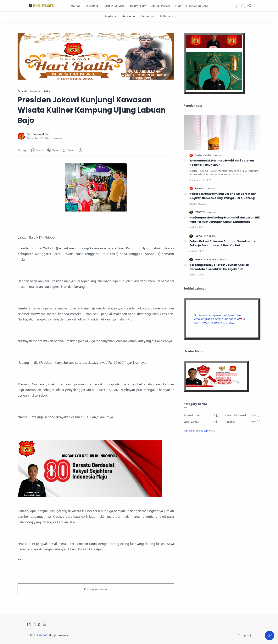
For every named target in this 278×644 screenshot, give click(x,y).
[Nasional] (111, 16)
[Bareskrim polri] (202, 415)
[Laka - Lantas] (202, 422)
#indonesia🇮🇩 (233, 319)
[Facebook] (29, 624)
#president (220, 315)
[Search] (243, 6)
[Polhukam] (167, 16)
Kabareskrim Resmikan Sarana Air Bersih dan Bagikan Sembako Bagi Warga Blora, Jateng (223, 196)
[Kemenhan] (148, 16)
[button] (237, 6)
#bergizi (218, 319)
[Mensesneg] (129, 16)
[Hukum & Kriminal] (217, 260)
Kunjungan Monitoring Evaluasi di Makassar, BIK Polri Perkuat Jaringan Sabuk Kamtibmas (225, 220)
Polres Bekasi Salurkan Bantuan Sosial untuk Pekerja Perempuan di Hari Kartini (222, 243)
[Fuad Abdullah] (41, 134)
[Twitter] (40, 624)
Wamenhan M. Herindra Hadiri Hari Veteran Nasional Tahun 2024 (222, 163)
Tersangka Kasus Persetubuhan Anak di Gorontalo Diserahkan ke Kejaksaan (219, 267)
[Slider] (138, 56)
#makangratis (203, 319)
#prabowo (234, 315)
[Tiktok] (45, 624)
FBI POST (42, 635)
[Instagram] (34, 624)
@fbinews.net (203, 315)
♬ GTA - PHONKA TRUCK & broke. (220, 321)
